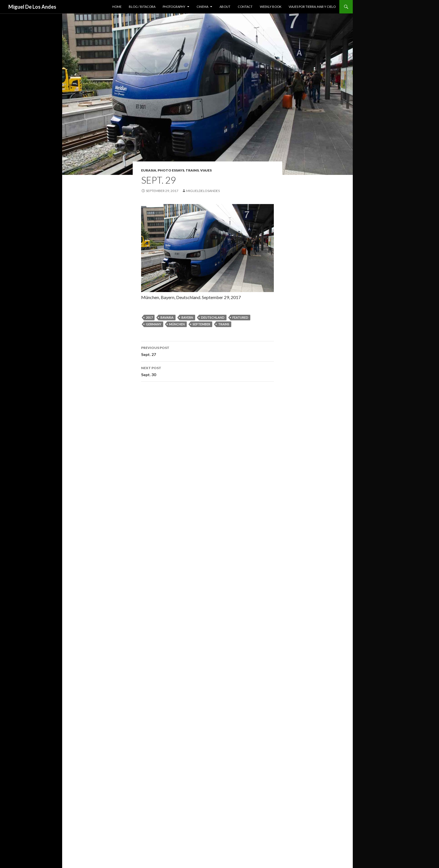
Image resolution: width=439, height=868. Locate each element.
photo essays (171, 170)
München (177, 324)
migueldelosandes (203, 191)
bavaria (167, 317)
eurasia (149, 170)
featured (240, 317)
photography (174, 7)
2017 (149, 317)
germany (154, 324)
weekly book (271, 7)
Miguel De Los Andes (32, 7)
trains (192, 170)
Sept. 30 (207, 371)
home (117, 7)
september (201, 324)
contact (245, 7)
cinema (202, 7)
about (225, 7)
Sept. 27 (207, 351)
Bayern (187, 317)
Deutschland (213, 317)
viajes (206, 170)
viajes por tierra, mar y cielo (312, 7)
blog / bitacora (142, 7)
